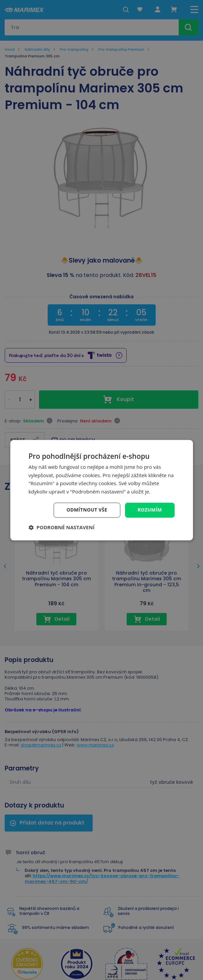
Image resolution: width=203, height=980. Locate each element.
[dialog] (101, 490)
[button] (61, 527)
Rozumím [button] (150, 510)
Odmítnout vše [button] (87, 510)
